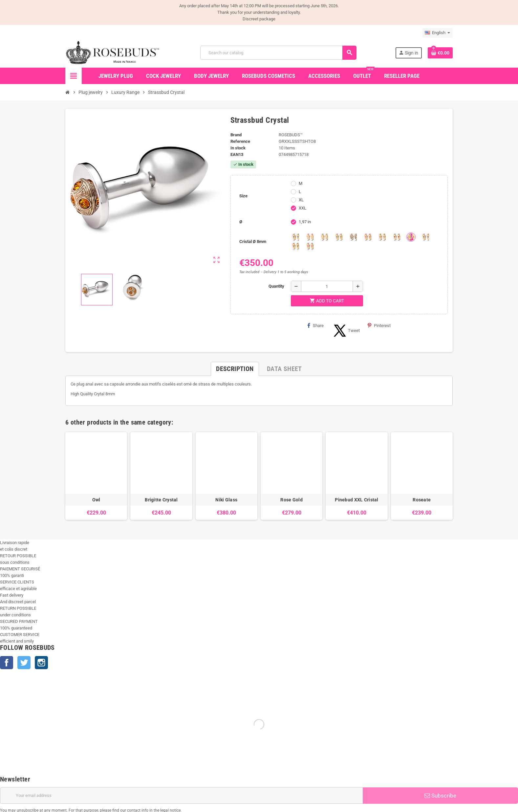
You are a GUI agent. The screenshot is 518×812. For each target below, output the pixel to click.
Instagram (41, 663)
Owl (96, 500)
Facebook (7, 663)
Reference (240, 141)
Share (315, 325)
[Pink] (368, 237)
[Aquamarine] (295, 237)
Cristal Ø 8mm (253, 241)
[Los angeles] (353, 237)
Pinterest (379, 325)
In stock (238, 148)
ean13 (237, 154)
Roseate (422, 500)
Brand (236, 135)
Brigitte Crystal (161, 500)
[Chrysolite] (310, 237)
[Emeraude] (339, 237)
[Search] (278, 53)
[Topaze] (411, 237)
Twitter (24, 663)
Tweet (346, 331)
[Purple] (382, 237)
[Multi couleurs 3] (310, 246)
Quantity (276, 286)
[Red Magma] (397, 237)
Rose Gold (291, 500)
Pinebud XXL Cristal (356, 500)
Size (243, 196)
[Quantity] (327, 286)
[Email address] (181, 796)
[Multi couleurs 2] (295, 246)
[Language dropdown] (437, 33)
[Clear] (324, 237)
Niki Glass (226, 500)
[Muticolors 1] (425, 237)
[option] (96, 476)
